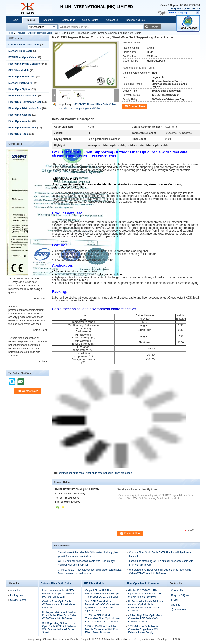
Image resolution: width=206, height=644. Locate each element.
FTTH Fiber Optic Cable (22, 57)
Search (154, 27)
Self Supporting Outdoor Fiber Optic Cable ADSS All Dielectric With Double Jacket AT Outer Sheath (59, 628)
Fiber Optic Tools (19, 134)
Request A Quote (181, 9)
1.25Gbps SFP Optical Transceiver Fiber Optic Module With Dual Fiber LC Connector (102, 618)
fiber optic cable (124, 473)
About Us (48, 20)
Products (31, 20)
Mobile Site (178, 610)
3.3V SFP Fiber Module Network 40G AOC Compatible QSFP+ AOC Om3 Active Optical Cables (102, 606)
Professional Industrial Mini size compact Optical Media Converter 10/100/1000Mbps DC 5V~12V (145, 606)
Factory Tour (68, 20)
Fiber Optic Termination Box (25, 102)
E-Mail (175, 600)
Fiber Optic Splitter (20, 89)
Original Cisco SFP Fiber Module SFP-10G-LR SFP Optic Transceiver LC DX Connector (103, 594)
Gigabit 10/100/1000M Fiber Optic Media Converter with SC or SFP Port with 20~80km (145, 594)
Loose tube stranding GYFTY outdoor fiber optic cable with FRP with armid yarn (58, 594)
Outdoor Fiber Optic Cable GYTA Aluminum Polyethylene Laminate (59, 604)
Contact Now (137, 106)
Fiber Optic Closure (20, 115)
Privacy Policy (34, 639)
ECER (177, 639)
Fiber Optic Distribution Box (25, 108)
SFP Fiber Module (19, 70)
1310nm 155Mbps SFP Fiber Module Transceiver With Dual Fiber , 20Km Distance (102, 629)
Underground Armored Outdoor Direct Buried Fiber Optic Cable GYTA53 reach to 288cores (59, 615)
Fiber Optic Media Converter (25, 64)
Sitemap (176, 605)
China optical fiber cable (56, 639)
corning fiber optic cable (72, 473)
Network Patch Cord (20, 83)
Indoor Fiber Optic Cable (23, 96)
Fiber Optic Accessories (23, 128)
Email (197, 9)
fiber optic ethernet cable (100, 473)
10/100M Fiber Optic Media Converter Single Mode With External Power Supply (144, 629)
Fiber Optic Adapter (20, 121)
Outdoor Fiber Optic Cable (40, 33)
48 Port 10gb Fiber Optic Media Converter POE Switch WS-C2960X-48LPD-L (145, 618)
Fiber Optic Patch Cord (22, 77)
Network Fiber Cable (20, 51)
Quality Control (90, 20)
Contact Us (112, 20)
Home (15, 20)
